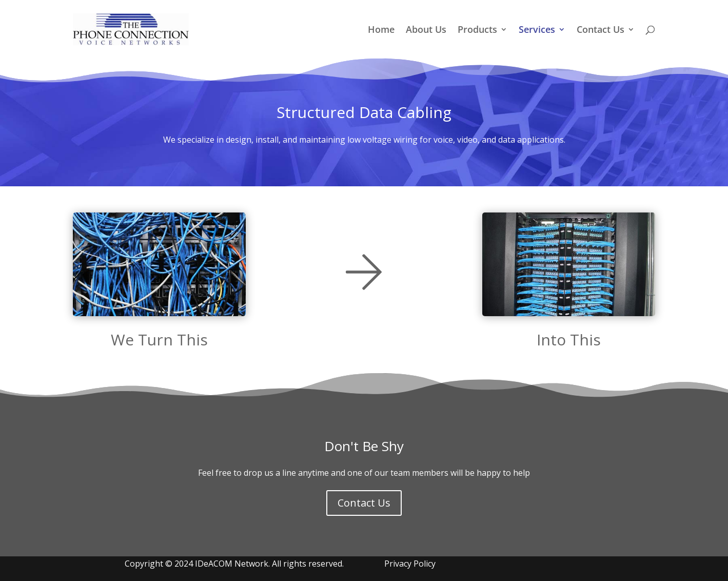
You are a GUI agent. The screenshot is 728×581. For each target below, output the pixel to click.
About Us (426, 31)
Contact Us (601, 31)
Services (537, 31)
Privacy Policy (410, 564)
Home (381, 31)
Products (477, 31)
